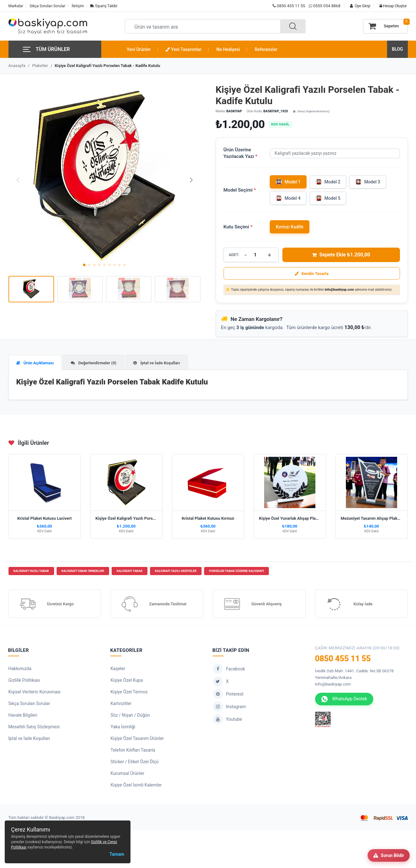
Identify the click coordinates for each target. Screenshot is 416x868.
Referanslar (266, 49)
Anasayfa (17, 66)
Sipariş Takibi (104, 6)
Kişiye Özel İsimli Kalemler (136, 786)
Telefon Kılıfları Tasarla (133, 751)
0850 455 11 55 (289, 6)
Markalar (16, 6)
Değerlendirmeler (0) (94, 363)
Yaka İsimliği (123, 728)
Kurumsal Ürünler (128, 774)
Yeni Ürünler (139, 49)
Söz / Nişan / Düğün (130, 716)
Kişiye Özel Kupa (127, 681)
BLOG (397, 49)
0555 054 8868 (327, 6)
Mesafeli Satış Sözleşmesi (34, 728)
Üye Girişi (358, 6)
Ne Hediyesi (228, 49)
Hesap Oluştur (391, 6)
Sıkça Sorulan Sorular (47, 6)
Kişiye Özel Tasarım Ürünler (137, 739)
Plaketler (40, 66)
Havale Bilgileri (23, 716)
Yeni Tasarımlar (183, 49)
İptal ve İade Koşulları (157, 363)
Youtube (227, 720)
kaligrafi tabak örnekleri (83, 572)
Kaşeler (118, 669)
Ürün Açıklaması (35, 363)
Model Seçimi (240, 190)
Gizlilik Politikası (24, 681)
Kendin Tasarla (311, 274)
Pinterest (228, 695)
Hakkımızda (20, 669)
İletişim (78, 6)
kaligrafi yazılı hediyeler (176, 572)
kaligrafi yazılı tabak (31, 572)
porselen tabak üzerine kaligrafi (236, 572)
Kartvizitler (121, 704)
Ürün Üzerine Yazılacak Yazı (241, 153)
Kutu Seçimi (238, 227)
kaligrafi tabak (130, 572)
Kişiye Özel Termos (129, 693)
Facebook (229, 670)
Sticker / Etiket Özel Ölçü (135, 763)
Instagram (229, 708)
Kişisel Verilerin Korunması (35, 693)
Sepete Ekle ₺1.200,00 (341, 255)
